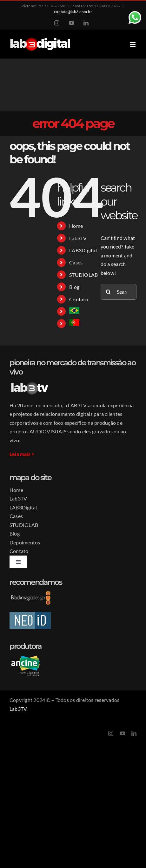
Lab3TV (78, 238)
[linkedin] (134, 733)
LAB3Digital (83, 250)
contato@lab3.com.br (73, 12)
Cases (76, 262)
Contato (79, 299)
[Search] (109, 292)
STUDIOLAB (83, 275)
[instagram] (111, 733)
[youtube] (123, 733)
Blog (74, 287)
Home (76, 226)
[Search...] (119, 292)
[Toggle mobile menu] (133, 45)
